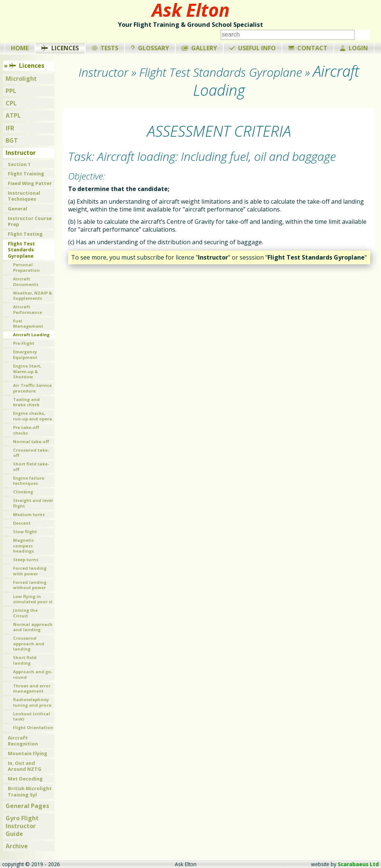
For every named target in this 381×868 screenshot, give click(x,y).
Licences (60, 48)
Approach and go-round (33, 674)
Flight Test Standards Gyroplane (21, 250)
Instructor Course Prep (30, 221)
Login (354, 48)
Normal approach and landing (33, 627)
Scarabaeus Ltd (358, 864)
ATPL (13, 115)
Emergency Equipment (25, 354)
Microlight (21, 79)
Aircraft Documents (26, 282)
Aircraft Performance (28, 309)
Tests (105, 48)
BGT (12, 140)
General (17, 209)
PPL (11, 91)
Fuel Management (28, 324)
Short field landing (25, 660)
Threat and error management (32, 689)
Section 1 (19, 164)
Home (20, 48)
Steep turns (26, 559)
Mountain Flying (28, 753)
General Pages (27, 806)
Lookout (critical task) (32, 716)
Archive (17, 846)
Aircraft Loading (31, 335)
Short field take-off (31, 467)
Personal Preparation (26, 267)
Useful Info (253, 48)
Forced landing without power (30, 585)
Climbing (23, 492)
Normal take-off (31, 441)
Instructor (21, 153)
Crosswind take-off (31, 453)
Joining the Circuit (25, 613)
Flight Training (26, 174)
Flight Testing (25, 234)
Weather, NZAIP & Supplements (33, 296)
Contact (308, 48)
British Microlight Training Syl (30, 791)
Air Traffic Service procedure (32, 388)
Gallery (199, 48)
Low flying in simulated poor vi (33, 599)
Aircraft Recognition (23, 741)
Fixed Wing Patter (30, 183)
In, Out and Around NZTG (25, 766)
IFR (10, 128)
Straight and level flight (33, 503)
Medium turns (29, 514)
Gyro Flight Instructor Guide (22, 826)
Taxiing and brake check (26, 402)
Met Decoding (25, 779)
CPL (11, 103)
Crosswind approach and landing (29, 643)
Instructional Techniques (24, 196)
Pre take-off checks (26, 430)
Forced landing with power (30, 571)
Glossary (150, 48)
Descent (22, 523)
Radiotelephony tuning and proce (32, 702)
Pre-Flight (24, 343)
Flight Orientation (33, 727)
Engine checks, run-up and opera (33, 416)
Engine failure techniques (29, 481)
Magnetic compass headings (23, 546)
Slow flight (25, 532)
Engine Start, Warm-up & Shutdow (27, 371)
